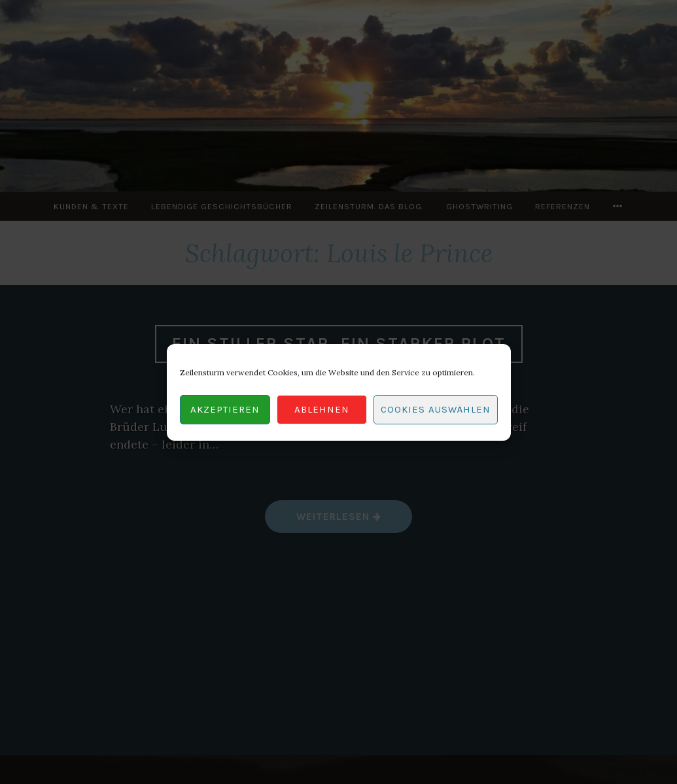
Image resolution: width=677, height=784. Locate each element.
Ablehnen (322, 409)
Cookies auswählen (436, 409)
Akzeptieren (225, 409)
